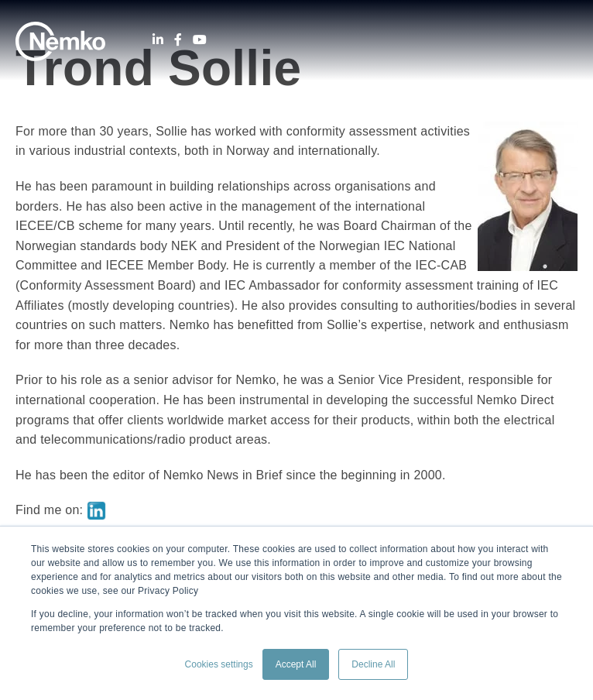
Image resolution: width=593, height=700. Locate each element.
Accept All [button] (296, 664)
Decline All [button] (373, 664)
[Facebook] (178, 40)
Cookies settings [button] (219, 664)
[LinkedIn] (158, 40)
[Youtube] (200, 40)
